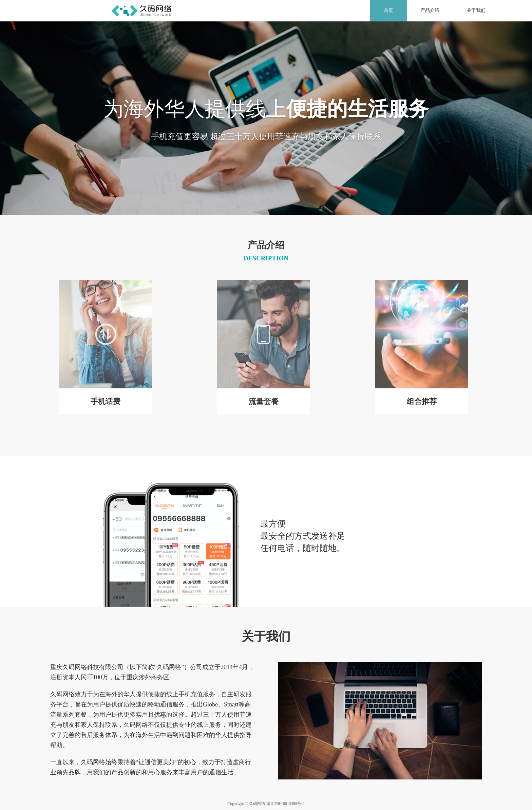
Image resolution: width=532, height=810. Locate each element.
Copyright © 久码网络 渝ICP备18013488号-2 (266, 804)
